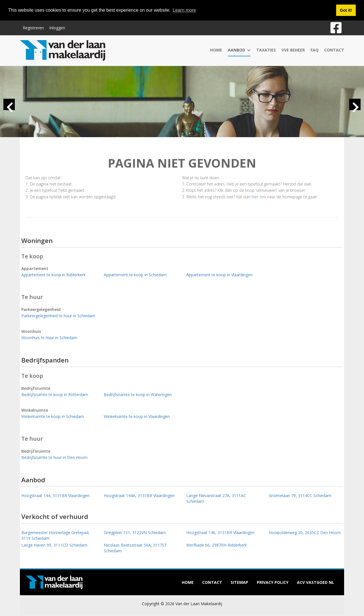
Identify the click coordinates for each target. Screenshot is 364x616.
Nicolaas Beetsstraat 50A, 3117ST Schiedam (135, 548)
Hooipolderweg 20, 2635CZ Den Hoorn (305, 532)
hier (255, 197)
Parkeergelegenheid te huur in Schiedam (58, 316)
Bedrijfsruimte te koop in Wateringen (138, 394)
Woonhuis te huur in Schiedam (49, 338)
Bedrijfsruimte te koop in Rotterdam (55, 394)
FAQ (315, 50)
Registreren (33, 28)
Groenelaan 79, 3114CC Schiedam (300, 496)
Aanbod (239, 50)
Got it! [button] (346, 10)
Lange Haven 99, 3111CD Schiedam (54, 545)
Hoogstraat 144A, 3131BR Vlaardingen (139, 496)
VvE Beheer (293, 50)
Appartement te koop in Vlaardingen (219, 275)
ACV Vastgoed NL (316, 582)
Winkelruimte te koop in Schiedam (53, 416)
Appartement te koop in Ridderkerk (53, 275)
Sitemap (239, 582)
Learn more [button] (184, 10)
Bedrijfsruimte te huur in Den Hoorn (54, 457)
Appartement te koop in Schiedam (135, 275)
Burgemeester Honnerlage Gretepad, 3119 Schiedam (55, 535)
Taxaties (266, 50)
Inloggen (57, 28)
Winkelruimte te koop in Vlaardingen (137, 416)
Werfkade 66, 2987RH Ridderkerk (217, 545)
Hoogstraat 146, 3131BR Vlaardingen (220, 532)
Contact (334, 50)
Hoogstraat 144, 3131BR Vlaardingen (55, 496)
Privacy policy (273, 582)
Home (216, 50)
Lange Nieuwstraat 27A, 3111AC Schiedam (216, 498)
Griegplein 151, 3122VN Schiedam (135, 532)
